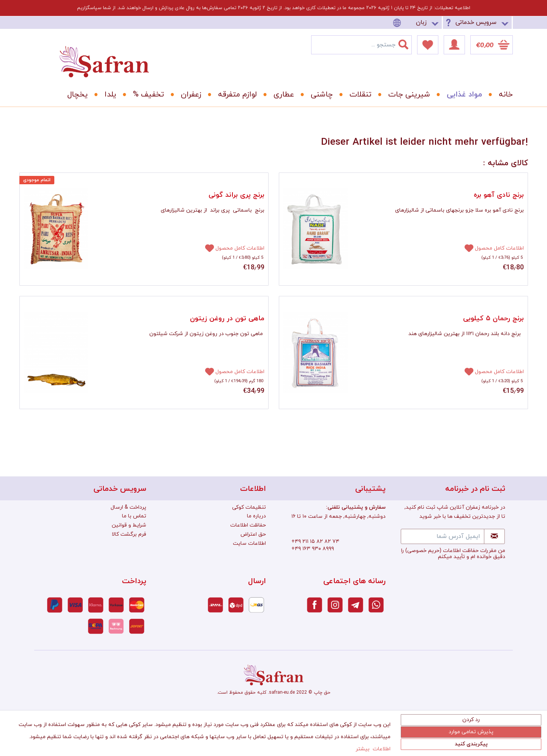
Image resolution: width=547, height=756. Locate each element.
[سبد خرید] (492, 45)
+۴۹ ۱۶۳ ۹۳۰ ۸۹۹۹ (313, 549)
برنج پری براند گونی (236, 195)
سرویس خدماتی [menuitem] (476, 22)
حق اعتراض (253, 534)
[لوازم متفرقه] (235, 95)
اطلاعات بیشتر (373, 749)
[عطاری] (281, 95)
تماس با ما (134, 516)
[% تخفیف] (146, 95)
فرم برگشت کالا (129, 534)
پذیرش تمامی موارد (471, 732)
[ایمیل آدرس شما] (443, 536)
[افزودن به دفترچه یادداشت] (206, 248)
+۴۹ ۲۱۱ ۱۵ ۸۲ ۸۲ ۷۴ (315, 542)
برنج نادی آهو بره (499, 195)
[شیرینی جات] (406, 95)
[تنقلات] (358, 95)
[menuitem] (417, 23)
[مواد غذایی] (462, 95)
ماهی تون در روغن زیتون (227, 319)
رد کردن (471, 720)
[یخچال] (75, 95)
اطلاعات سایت (249, 543)
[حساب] (454, 45)
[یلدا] (108, 95)
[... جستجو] (361, 45)
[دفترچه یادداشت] (428, 45)
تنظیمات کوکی (249, 507)
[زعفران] (188, 95)
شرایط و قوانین (129, 525)
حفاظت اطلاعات (248, 525)
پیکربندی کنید (471, 744)
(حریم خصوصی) (423, 551)
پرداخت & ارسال (128, 507)
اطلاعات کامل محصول (240, 248)
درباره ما (256, 516)
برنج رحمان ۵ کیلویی (493, 319)
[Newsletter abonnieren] (494, 536)
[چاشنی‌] (319, 95)
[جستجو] (408, 43)
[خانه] (500, 95)
